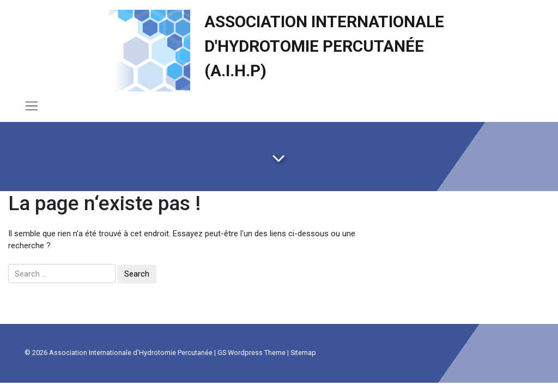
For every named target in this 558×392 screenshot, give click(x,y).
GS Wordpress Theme (251, 353)
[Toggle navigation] (32, 106)
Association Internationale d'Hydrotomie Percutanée (131, 353)
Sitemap (303, 353)
